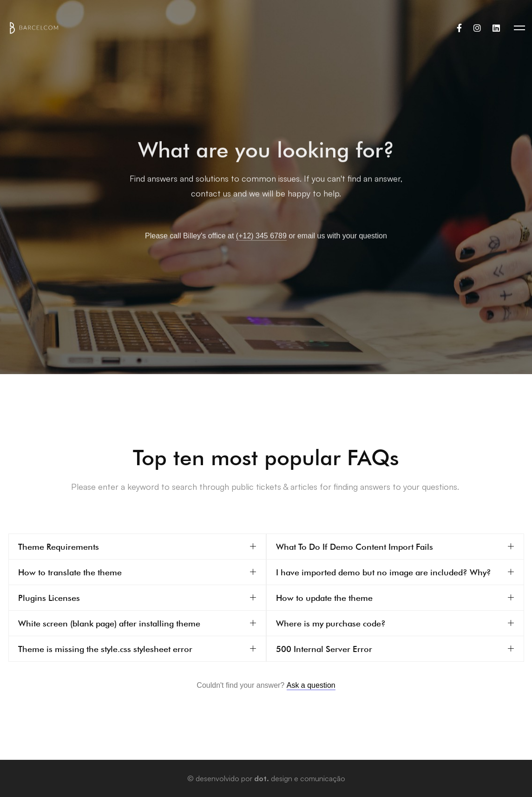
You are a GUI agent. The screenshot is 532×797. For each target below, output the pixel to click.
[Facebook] (459, 28)
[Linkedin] (496, 28)
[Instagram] (477, 28)
